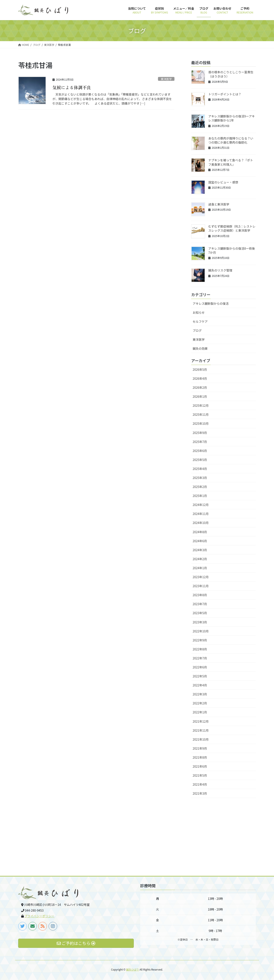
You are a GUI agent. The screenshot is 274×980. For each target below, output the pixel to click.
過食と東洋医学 (219, 204)
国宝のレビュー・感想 (223, 182)
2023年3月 (200, 622)
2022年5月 (200, 676)
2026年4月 (200, 378)
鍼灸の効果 (200, 348)
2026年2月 (200, 387)
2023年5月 (200, 613)
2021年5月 (200, 775)
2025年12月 (201, 405)
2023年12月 (201, 577)
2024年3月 (200, 550)
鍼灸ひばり (133, 969)
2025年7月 (200, 442)
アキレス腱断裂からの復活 (211, 303)
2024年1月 (200, 568)
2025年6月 (200, 451)
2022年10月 (201, 631)
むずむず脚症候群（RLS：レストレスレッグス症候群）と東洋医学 (232, 228)
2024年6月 (200, 541)
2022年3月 (200, 694)
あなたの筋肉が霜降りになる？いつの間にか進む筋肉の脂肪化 (231, 140)
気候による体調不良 (72, 87)
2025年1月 (200, 496)
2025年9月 (200, 433)
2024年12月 (201, 505)
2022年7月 (200, 658)
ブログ (197, 330)
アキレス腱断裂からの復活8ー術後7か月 (232, 251)
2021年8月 (200, 757)
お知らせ (199, 312)
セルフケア (200, 321)
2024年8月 (200, 532)
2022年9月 (200, 640)
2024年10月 (201, 523)
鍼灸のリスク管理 (220, 270)
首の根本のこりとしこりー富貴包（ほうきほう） (231, 74)
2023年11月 (201, 586)
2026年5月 (200, 369)
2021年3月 (200, 793)
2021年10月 (201, 739)
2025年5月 (200, 460)
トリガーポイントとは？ (225, 94)
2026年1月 (200, 396)
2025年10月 (201, 423)
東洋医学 (166, 79)
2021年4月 (200, 784)
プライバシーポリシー (39, 916)
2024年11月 (201, 514)
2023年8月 (200, 595)
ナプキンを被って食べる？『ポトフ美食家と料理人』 (231, 162)
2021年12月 (201, 721)
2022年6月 (200, 667)
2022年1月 (200, 712)
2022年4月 (200, 685)
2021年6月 (200, 766)
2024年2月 (200, 559)
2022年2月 (200, 703)
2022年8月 (200, 649)
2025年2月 (200, 487)
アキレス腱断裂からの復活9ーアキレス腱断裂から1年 (232, 118)
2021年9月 (200, 748)
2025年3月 (200, 478)
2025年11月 (201, 414)
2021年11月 (201, 730)
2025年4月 (200, 469)
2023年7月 (200, 604)
